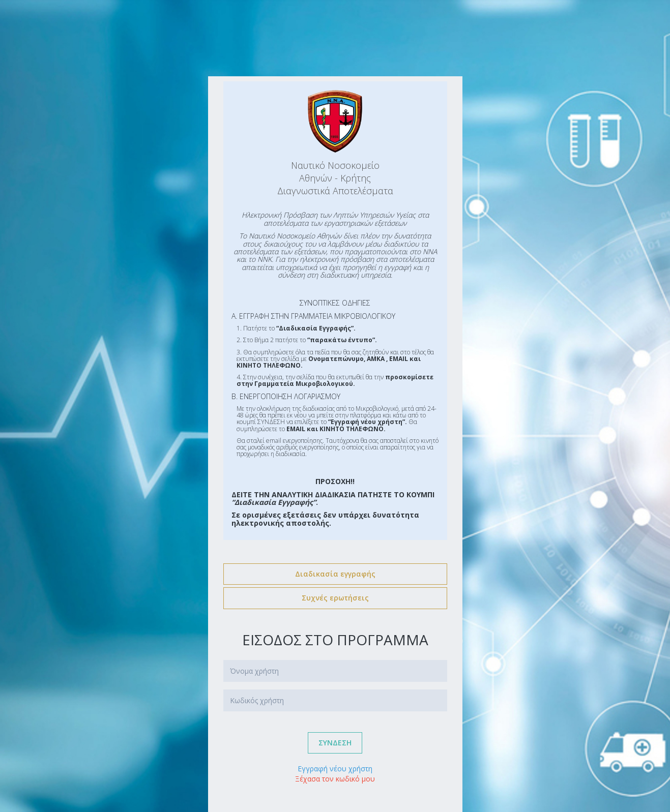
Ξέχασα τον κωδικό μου (335, 779)
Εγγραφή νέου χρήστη (335, 769)
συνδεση (335, 743)
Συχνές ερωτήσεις (335, 598)
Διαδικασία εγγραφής (335, 574)
